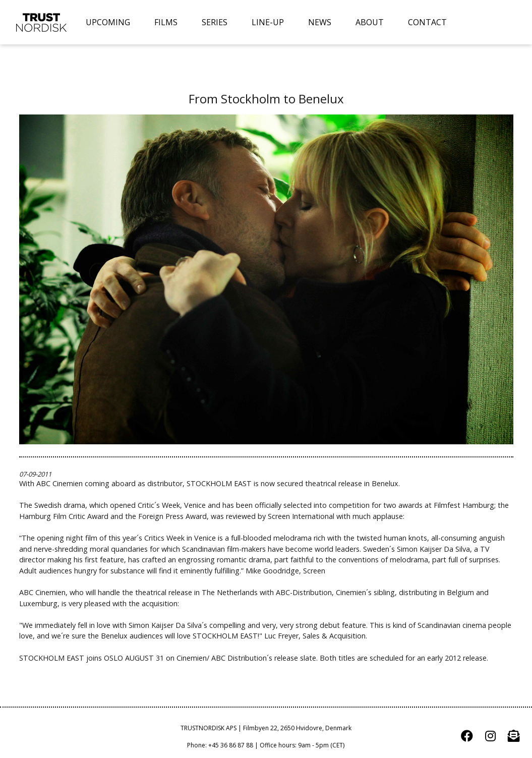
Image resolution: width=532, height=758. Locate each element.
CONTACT (427, 22)
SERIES (215, 22)
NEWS (320, 22)
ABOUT (370, 22)
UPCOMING (108, 22)
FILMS (166, 22)
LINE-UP (268, 22)
